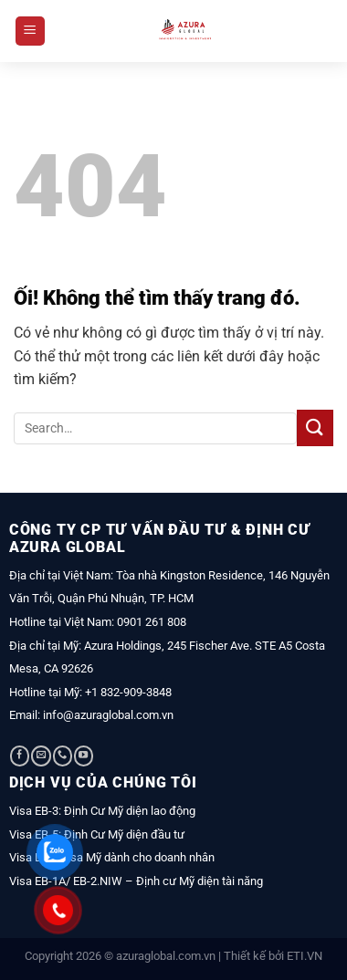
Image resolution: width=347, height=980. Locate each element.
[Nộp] (315, 427)
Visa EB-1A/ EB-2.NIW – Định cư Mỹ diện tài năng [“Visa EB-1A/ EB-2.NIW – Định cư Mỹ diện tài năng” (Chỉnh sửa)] (136, 881)
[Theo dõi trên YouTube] (84, 756)
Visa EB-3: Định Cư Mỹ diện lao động (102, 811)
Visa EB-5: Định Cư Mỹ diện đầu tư (97, 834)
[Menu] (31, 31)
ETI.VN (305, 956)
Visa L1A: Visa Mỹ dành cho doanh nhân (112, 857)
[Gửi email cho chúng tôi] (41, 756)
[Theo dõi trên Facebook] (20, 756)
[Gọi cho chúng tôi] (63, 756)
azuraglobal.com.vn (166, 956)
